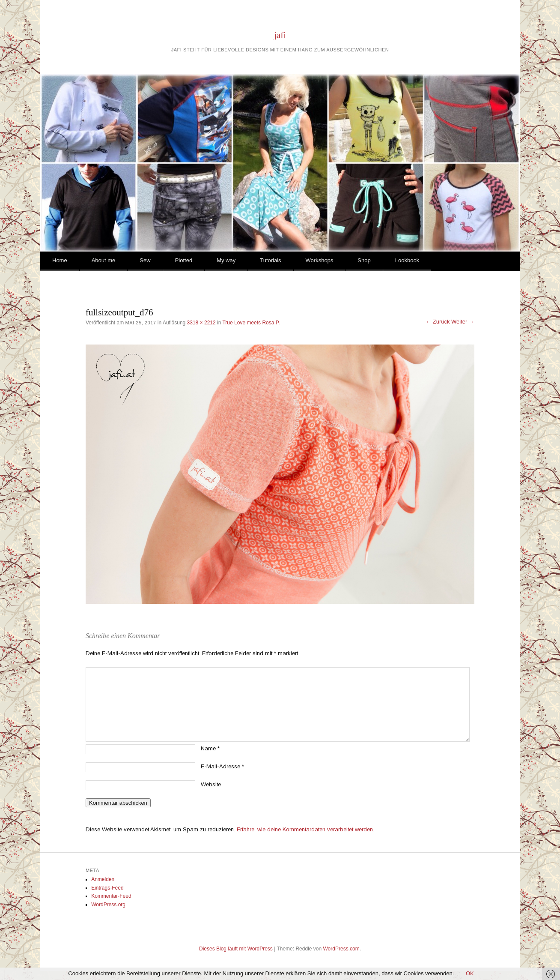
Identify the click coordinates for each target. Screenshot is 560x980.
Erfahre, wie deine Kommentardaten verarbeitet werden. (305, 829)
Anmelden (103, 879)
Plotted (184, 260)
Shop (364, 260)
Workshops (320, 260)
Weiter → (463, 322)
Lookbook (407, 260)
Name (210, 748)
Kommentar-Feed (111, 896)
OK (470, 973)
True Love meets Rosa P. (251, 323)
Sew (145, 260)
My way (226, 260)
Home (60, 260)
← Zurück (438, 322)
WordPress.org (108, 905)
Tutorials (270, 260)
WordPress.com (341, 949)
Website (211, 784)
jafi (280, 35)
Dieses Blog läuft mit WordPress (236, 949)
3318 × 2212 (201, 323)
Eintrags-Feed (107, 888)
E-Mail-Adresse (222, 766)
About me (104, 260)
